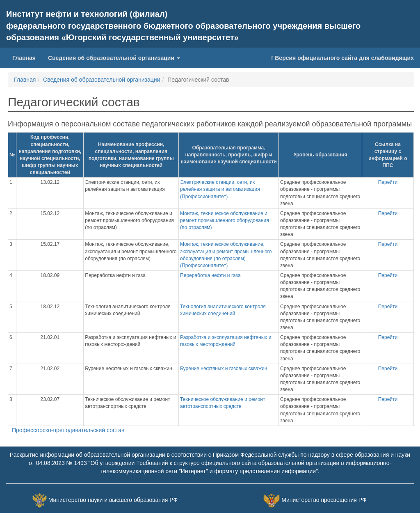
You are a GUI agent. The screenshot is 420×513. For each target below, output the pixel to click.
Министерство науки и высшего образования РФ (113, 500)
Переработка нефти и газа (210, 275)
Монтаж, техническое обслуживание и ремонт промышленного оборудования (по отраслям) (225, 220)
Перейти (388, 182)
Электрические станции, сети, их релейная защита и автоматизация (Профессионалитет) (220, 189)
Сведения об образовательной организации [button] (114, 58)
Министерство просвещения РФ (324, 500)
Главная (27, 57)
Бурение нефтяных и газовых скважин (224, 369)
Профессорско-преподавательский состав (68, 430)
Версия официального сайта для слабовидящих (342, 58)
